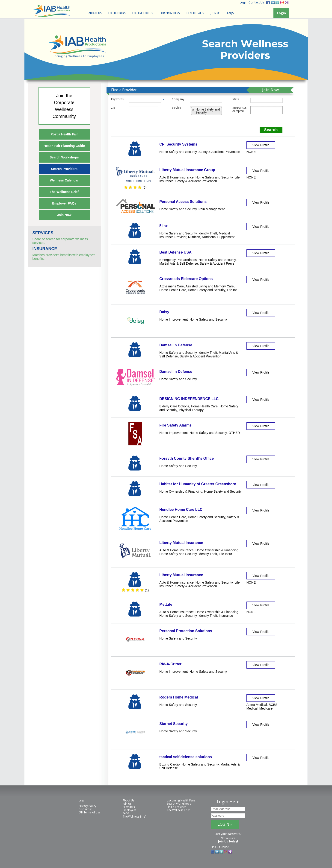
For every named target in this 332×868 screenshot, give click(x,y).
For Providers (170, 13)
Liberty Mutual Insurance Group (187, 170)
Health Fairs (195, 13)
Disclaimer (85, 809)
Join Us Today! (228, 842)
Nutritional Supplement (218, 237)
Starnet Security (173, 724)
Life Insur (225, 554)
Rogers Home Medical (179, 697)
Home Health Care (173, 290)
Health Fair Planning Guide (64, 146)
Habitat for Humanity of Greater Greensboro (198, 484)
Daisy (164, 312)
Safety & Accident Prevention (219, 152)
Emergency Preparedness (178, 260)
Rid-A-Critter (170, 664)
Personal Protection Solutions (186, 631)
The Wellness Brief (64, 192)
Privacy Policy (87, 806)
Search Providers (64, 169)
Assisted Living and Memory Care (209, 286)
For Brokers (117, 13)
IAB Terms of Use (89, 812)
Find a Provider (176, 807)
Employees (129, 810)
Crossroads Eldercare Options (186, 279)
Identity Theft (208, 233)
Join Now (64, 215)
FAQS (230, 13)
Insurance (226, 616)
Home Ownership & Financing (181, 491)
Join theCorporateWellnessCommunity (64, 106)
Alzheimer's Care (172, 286)
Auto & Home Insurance (176, 177)
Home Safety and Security (178, 152)
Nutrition (194, 237)
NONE (251, 152)
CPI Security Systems (178, 144)
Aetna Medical (257, 705)
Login (243, 2)
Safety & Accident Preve (217, 263)
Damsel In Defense (176, 345)
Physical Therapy (191, 410)
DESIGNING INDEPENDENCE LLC (189, 399)
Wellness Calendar (64, 180)
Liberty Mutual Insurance (181, 543)
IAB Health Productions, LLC (52, 11)
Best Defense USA (175, 252)
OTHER (234, 433)
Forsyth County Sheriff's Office (187, 458)
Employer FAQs (64, 203)
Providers (129, 807)
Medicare (266, 708)
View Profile (261, 145)
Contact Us (256, 2)
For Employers (143, 13)
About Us (95, 13)
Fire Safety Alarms (175, 425)
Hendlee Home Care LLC (181, 510)
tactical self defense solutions (186, 757)
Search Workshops (64, 157)
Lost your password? (228, 834)
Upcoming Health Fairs (181, 801)
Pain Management (212, 209)
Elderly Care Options (174, 406)
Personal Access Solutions (183, 202)
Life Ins (232, 290)
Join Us (216, 13)
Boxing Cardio (169, 764)
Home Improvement (173, 319)
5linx (163, 226)
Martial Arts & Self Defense (179, 263)
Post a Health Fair (64, 134)
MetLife (166, 604)
